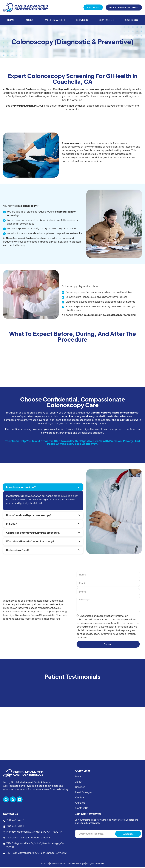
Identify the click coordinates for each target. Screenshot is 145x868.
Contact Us (106, 20)
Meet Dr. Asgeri (55, 20)
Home (11, 20)
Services (82, 20)
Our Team (81, 798)
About (30, 20)
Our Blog (132, 20)
